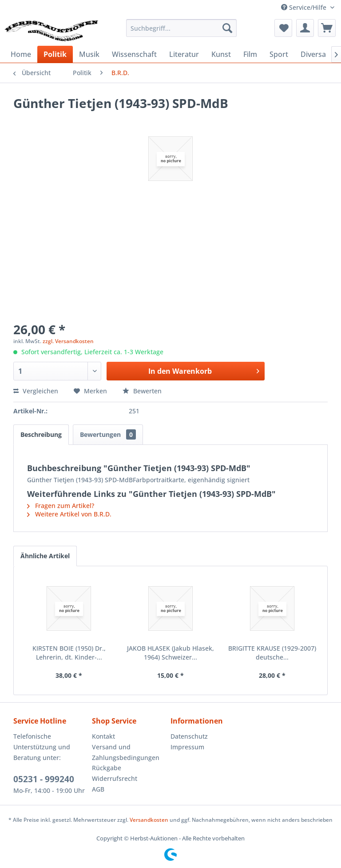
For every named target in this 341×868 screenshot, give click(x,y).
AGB (98, 789)
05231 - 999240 (44, 779)
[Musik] (89, 54)
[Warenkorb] (327, 28)
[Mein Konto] (305, 28)
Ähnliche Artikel (45, 556)
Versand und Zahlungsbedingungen (126, 752)
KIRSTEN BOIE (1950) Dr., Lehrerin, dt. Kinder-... (69, 653)
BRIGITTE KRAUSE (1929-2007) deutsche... (272, 653)
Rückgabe (107, 768)
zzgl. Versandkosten (68, 341)
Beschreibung (41, 434)
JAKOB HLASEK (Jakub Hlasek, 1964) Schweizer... (170, 653)
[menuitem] (182, 28)
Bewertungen (108, 434)
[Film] (250, 54)
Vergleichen (36, 391)
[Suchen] (227, 28)
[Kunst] (221, 54)
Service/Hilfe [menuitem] (305, 7)
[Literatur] (184, 54)
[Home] (21, 54)
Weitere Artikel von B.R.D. (69, 514)
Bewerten (142, 391)
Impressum (187, 747)
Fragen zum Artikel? (61, 506)
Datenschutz (189, 736)
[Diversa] (313, 54)
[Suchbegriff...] (182, 28)
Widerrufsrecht (115, 778)
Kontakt (103, 736)
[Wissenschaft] (134, 54)
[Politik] (55, 54)
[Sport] (279, 54)
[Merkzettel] (283, 28)
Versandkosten (149, 820)
